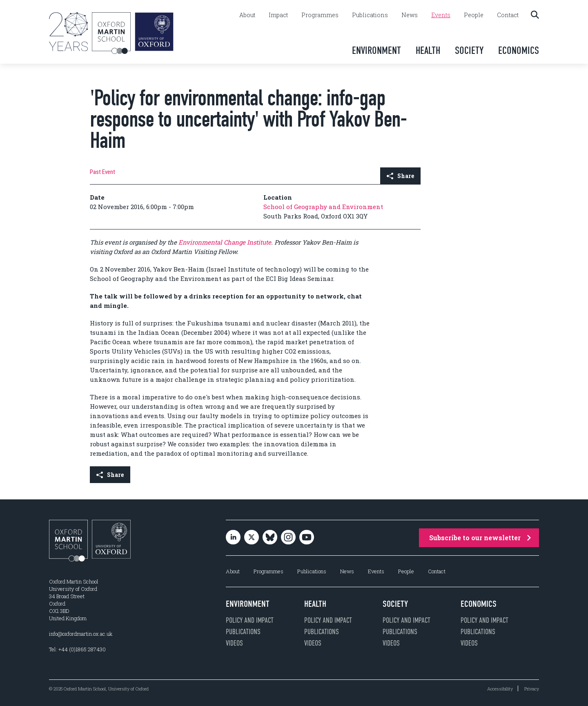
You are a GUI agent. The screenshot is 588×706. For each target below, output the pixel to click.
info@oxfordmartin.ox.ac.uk (81, 634)
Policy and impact (250, 620)
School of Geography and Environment (323, 207)
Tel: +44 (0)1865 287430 (77, 649)
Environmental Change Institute (225, 242)
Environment (376, 50)
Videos (234, 643)
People (474, 15)
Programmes (320, 15)
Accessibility (500, 689)
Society (469, 50)
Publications (370, 15)
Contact (508, 15)
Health (428, 50)
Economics (519, 50)
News (410, 15)
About (247, 15)
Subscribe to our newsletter (480, 538)
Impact (278, 15)
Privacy (532, 689)
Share (400, 176)
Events (441, 15)
